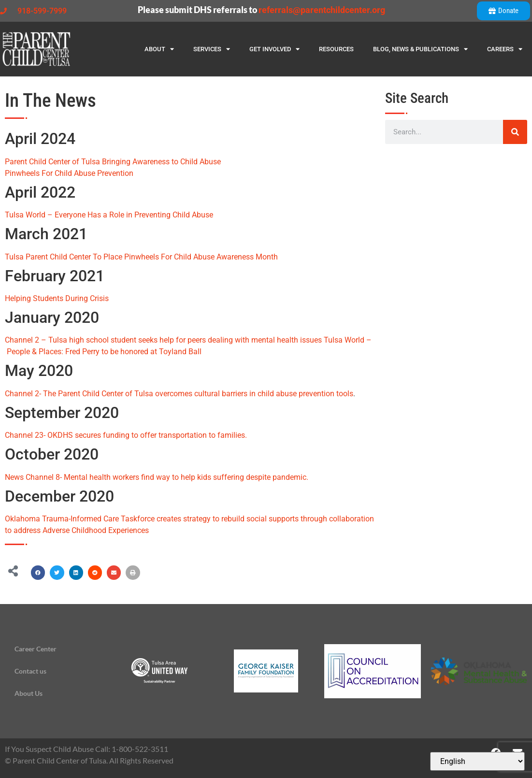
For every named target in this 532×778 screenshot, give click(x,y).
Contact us (30, 671)
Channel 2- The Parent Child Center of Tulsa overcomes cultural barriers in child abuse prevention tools (179, 394)
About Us (29, 693)
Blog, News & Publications (420, 49)
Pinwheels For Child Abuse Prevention (69, 173)
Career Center (36, 649)
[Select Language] (477, 761)
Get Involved (274, 49)
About (159, 49)
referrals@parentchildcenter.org (322, 10)
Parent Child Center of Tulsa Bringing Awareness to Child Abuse (113, 162)
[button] (38, 572)
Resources (336, 49)
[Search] (515, 132)
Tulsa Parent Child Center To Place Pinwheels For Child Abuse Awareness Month (141, 257)
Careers (505, 49)
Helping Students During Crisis (57, 298)
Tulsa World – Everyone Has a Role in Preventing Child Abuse (109, 215)
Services (212, 49)
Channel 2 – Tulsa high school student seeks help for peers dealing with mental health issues (163, 340)
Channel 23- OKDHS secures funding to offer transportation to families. (126, 435)
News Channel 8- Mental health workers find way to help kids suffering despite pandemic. (157, 477)
